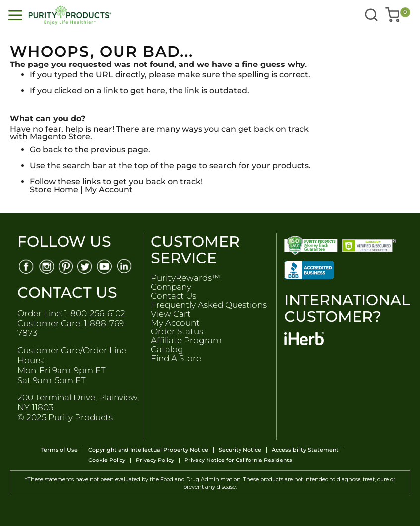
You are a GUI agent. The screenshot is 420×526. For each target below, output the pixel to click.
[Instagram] (46, 266)
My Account (109, 189)
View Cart (171, 314)
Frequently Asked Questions (209, 305)
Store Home (54, 189)
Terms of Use (60, 450)
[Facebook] (26, 266)
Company (171, 287)
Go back (46, 150)
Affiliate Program (186, 340)
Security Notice (240, 450)
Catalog (167, 349)
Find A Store (176, 358)
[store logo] (108, 15)
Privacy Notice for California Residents (238, 460)
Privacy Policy (155, 460)
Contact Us (174, 296)
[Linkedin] (125, 266)
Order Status (177, 331)
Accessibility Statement (305, 450)
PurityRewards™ (185, 278)
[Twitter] (86, 266)
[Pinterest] (66, 266)
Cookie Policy (107, 460)
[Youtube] (105, 266)
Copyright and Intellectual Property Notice (148, 450)
